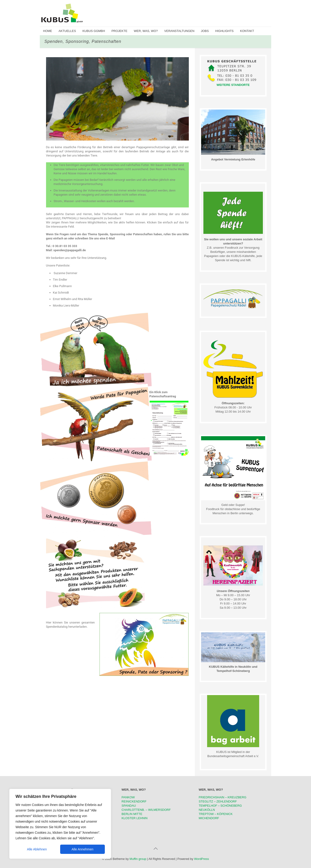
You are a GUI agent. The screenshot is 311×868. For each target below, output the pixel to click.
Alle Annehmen (82, 849)
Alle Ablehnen (37, 849)
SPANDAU (129, 806)
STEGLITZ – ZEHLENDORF (218, 801)
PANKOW (128, 797)
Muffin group (138, 859)
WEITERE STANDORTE (233, 85)
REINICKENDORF (134, 801)
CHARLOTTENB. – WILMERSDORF (146, 810)
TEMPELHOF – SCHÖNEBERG (220, 806)
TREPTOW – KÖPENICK (216, 814)
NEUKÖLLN (207, 810)
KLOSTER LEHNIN (134, 818)
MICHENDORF (209, 818)
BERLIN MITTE (132, 814)
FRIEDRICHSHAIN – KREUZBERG (223, 797)
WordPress (202, 859)
